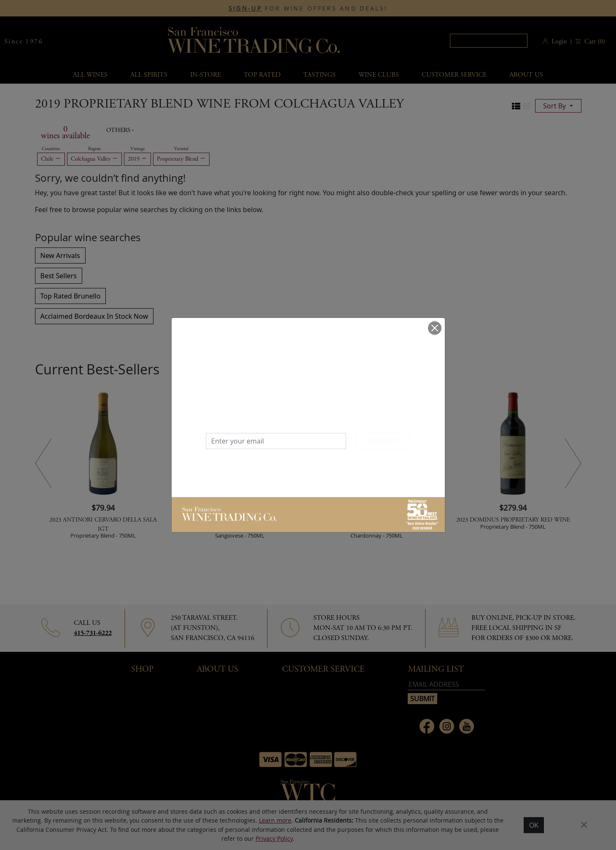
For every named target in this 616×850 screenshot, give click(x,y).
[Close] (435, 328)
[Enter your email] (276, 441)
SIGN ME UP (383, 442)
